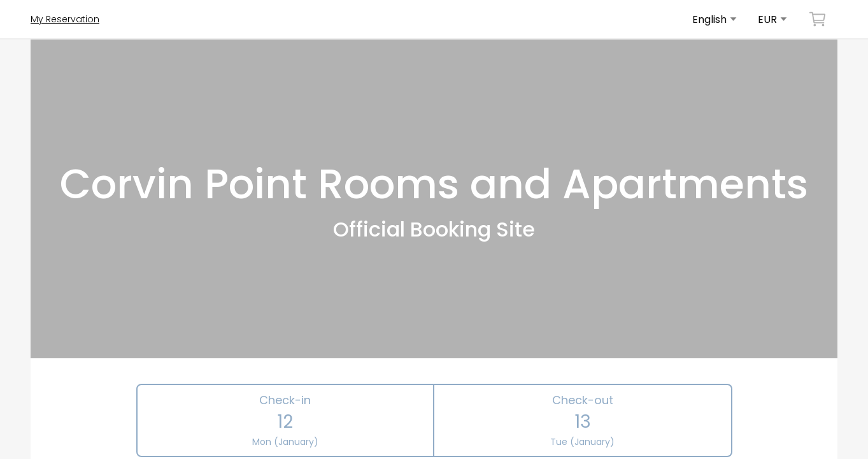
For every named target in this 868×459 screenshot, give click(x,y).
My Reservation (65, 19)
